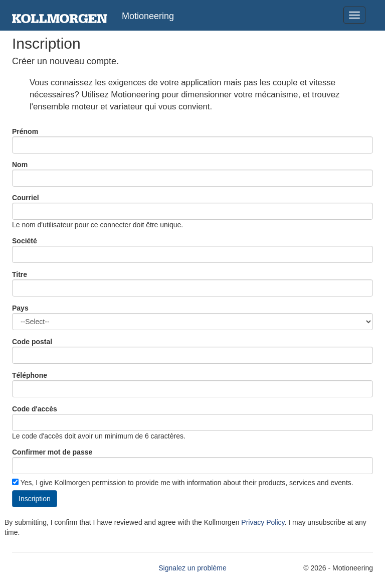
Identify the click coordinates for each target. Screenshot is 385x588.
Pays (20, 308)
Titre (20, 274)
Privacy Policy (263, 522)
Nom (20, 165)
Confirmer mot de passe (52, 452)
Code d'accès (35, 409)
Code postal (32, 342)
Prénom (25, 131)
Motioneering (148, 16)
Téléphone (30, 375)
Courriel (26, 198)
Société (25, 241)
